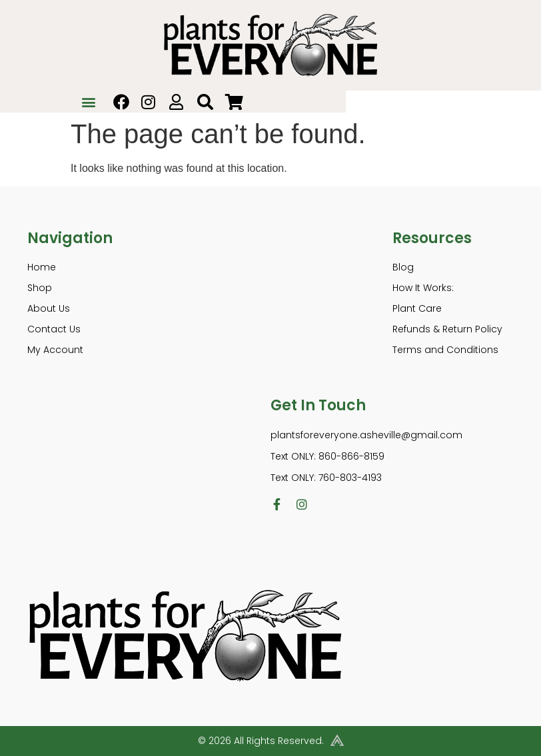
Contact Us (54, 329)
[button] (89, 102)
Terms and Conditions (445, 350)
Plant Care (417, 308)
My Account (55, 350)
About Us (49, 308)
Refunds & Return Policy (447, 329)
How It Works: (423, 288)
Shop (40, 288)
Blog (403, 267)
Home (42, 267)
